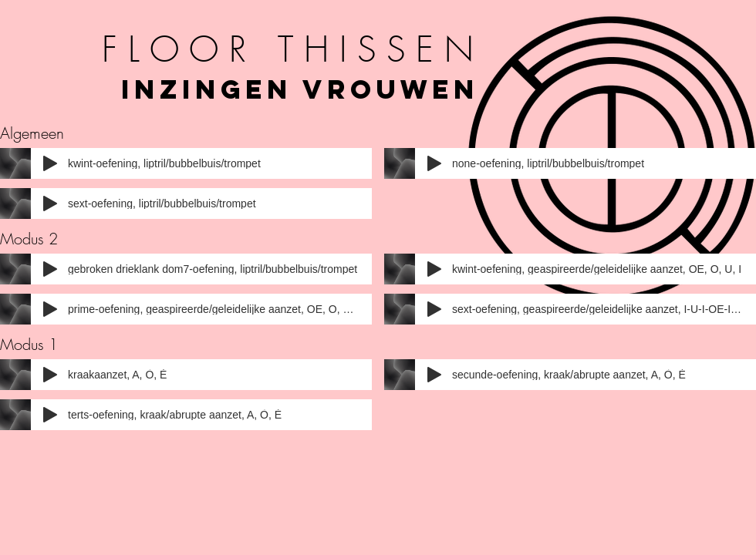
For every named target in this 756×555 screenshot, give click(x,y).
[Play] (50, 163)
